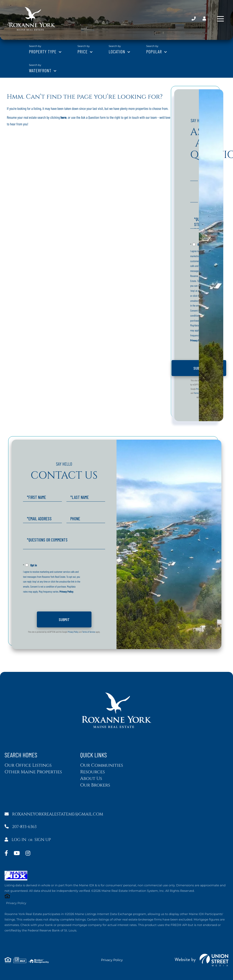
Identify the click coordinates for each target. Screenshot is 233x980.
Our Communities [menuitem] (102, 765)
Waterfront (40, 70)
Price (83, 52)
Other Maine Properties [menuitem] (33, 772)
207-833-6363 (21, 827)
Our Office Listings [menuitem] (28, 765)
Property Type (43, 52)
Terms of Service (200, 393)
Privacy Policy (197, 340)
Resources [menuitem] (92, 772)
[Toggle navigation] (220, 19)
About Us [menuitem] (91, 779)
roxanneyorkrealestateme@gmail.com (54, 814)
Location (117, 52)
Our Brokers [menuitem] (95, 785)
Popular (154, 52)
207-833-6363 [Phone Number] (194, 19)
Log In (15, 840)
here (63, 117)
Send (199, 368)
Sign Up (43, 840)
